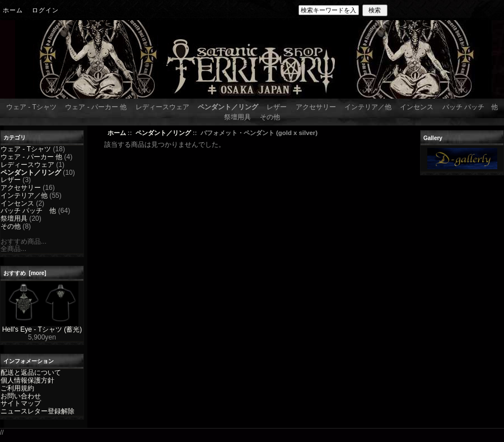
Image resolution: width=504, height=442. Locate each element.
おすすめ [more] (25, 273)
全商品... (13, 249)
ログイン (45, 10)
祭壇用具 (237, 117)
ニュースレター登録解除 (38, 411)
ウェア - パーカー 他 (96, 107)
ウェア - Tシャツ (31, 107)
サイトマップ (21, 403)
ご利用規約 (17, 388)
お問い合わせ (21, 396)
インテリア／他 (368, 107)
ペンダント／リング (163, 133)
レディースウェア (162, 107)
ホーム (13, 10)
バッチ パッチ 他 (470, 107)
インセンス (417, 107)
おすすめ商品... (24, 241)
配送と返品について (31, 373)
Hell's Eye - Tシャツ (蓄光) (42, 327)
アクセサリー (316, 107)
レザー (277, 107)
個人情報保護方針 (27, 380)
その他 (270, 117)
